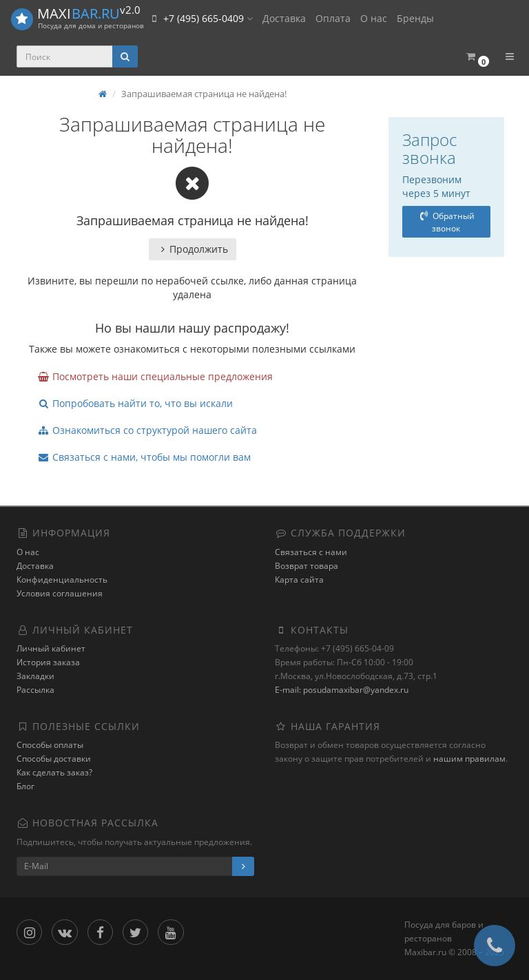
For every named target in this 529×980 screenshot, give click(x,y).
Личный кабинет (51, 648)
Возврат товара (307, 566)
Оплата (333, 18)
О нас (374, 18)
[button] (477, 57)
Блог (25, 786)
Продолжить (193, 249)
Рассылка (35, 690)
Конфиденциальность (62, 580)
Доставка (284, 18)
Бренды (415, 18)
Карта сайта (299, 580)
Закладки (35, 676)
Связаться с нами (311, 552)
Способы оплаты (50, 745)
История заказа (48, 662)
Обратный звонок (446, 222)
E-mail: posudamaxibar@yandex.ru (342, 690)
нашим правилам (469, 759)
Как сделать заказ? (54, 772)
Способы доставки (54, 759)
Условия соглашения (60, 593)
